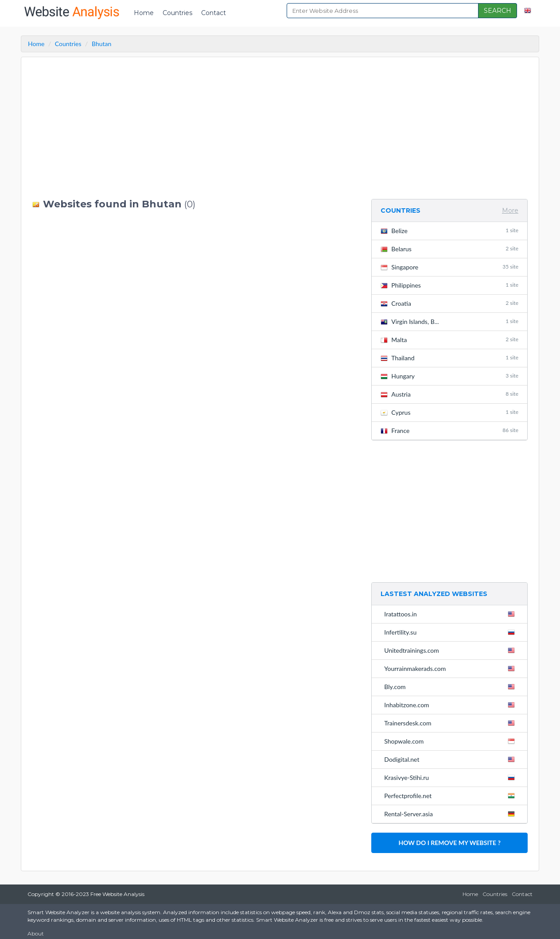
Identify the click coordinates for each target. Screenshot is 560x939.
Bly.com (451, 686)
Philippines (449, 285)
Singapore (449, 267)
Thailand (449, 358)
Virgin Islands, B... (449, 321)
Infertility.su (451, 632)
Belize (449, 231)
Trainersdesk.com (451, 723)
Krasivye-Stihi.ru (451, 777)
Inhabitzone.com (451, 705)
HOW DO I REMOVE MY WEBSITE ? (449, 843)
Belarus (449, 249)
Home (144, 13)
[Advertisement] (195, 128)
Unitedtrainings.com (451, 650)
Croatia (449, 303)
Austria (449, 394)
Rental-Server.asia (451, 814)
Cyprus (449, 412)
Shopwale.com (451, 741)
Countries (177, 13)
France (449, 431)
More (510, 210)
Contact (214, 13)
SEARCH (498, 11)
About (36, 933)
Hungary (449, 376)
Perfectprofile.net (451, 795)
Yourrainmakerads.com (451, 668)
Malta (449, 340)
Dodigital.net (451, 759)
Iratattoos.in (451, 614)
